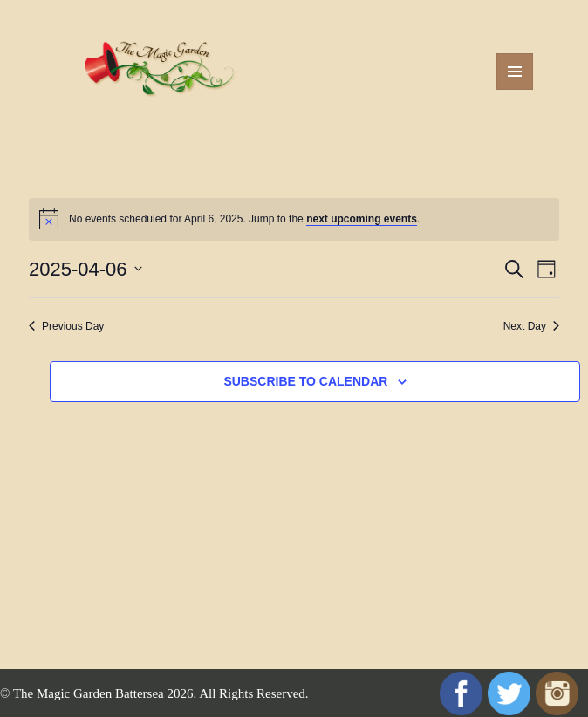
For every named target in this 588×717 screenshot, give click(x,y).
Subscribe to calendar (305, 381)
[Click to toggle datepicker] (85, 269)
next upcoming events (362, 219)
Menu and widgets (515, 89)
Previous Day (66, 326)
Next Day (531, 326)
